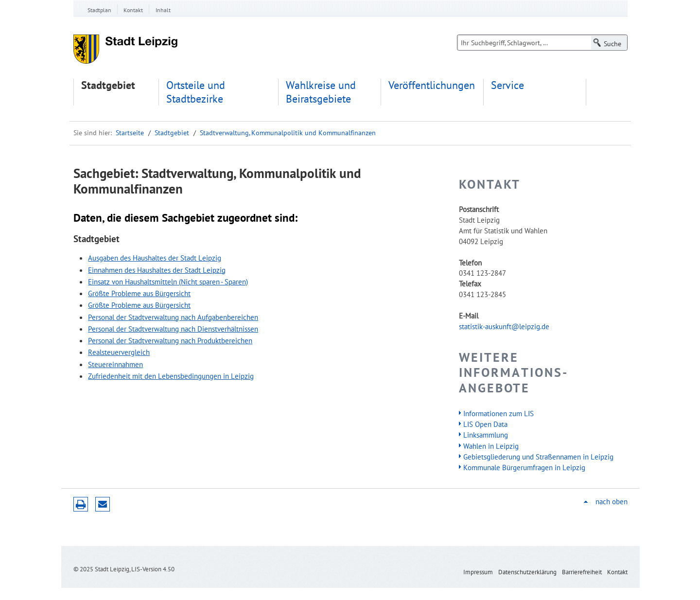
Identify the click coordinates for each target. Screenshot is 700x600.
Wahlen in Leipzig (491, 446)
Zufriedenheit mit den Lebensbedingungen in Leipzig (171, 376)
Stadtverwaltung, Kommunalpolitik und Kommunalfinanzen (288, 133)
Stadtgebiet (108, 85)
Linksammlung (486, 435)
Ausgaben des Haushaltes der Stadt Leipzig (155, 258)
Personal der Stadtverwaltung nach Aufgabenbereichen (173, 317)
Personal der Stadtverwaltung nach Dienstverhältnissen (173, 329)
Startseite (130, 133)
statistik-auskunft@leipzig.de (504, 326)
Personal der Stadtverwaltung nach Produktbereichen (170, 340)
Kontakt (133, 10)
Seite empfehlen (103, 504)
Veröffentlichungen (432, 85)
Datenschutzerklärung (527, 572)
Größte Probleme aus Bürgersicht (139, 293)
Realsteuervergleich (119, 352)
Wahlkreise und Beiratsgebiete (321, 92)
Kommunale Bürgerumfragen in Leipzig (524, 467)
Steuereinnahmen (115, 364)
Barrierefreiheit (582, 572)
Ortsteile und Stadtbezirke (196, 92)
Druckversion (81, 504)
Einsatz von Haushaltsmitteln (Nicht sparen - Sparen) (168, 282)
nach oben (612, 502)
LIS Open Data (485, 424)
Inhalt (163, 10)
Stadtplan (99, 10)
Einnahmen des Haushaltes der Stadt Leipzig (157, 270)
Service (507, 85)
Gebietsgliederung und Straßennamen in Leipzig (538, 457)
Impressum (478, 572)
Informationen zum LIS (499, 413)
